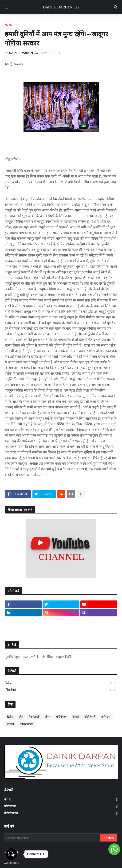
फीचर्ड (75, 717)
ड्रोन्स (48, 717)
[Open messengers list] (11, 854)
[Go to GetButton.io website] (11, 863)
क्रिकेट (61, 683)
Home (8, 25)
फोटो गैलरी (90, 717)
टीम (21, 717)
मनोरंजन (106, 717)
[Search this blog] (53, 838)
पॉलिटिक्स (61, 690)
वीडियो (10, 724)
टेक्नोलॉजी (34, 717)
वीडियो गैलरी (26, 724)
